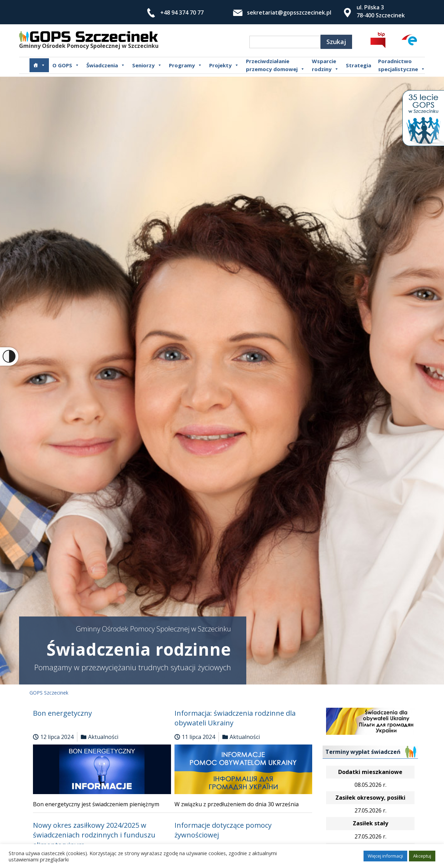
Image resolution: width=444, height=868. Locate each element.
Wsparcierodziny (325, 65)
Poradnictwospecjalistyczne (402, 65)
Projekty (224, 65)
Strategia (358, 65)
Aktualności (103, 737)
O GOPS (66, 65)
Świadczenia (106, 65)
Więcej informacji (385, 856)
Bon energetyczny (62, 713)
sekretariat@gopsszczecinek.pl (289, 12)
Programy (186, 65)
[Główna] (39, 65)
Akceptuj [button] (422, 856)
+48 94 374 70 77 (182, 12)
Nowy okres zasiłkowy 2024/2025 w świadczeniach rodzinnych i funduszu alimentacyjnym (94, 835)
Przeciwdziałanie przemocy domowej (275, 65)
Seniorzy (147, 65)
